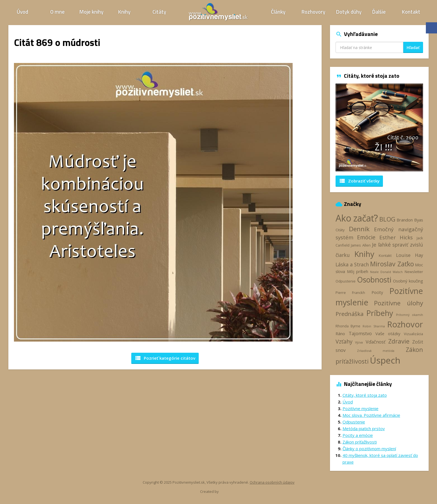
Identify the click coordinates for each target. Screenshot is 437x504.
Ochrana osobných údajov (272, 482)
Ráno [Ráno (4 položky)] (340, 333)
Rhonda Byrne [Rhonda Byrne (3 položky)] (348, 326)
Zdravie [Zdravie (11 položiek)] (399, 341)
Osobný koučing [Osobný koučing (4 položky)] (408, 281)
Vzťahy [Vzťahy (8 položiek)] (344, 341)
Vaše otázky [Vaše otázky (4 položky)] (388, 333)
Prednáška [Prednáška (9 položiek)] (349, 314)
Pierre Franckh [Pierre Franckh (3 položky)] (350, 293)
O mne (57, 12)
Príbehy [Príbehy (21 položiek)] (380, 313)
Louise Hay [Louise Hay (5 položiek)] (410, 255)
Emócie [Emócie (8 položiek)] (366, 237)
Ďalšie (379, 12)
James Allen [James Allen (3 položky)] (361, 245)
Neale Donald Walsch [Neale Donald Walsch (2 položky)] (386, 272)
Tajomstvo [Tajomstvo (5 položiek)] (360, 333)
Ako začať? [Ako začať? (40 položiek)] (357, 218)
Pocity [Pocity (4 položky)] (377, 292)
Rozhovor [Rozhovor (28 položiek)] (405, 324)
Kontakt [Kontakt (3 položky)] (385, 255)
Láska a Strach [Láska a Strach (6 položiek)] (352, 264)
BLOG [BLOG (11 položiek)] (387, 219)
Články (278, 12)
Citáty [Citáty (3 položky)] (340, 230)
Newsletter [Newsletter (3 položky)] (414, 272)
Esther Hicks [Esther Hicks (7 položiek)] (396, 237)
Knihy (124, 12)
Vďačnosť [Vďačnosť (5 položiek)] (376, 342)
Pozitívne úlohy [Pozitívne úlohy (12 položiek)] (399, 303)
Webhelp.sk (229, 492)
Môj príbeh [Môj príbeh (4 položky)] (358, 271)
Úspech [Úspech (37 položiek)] (385, 360)
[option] (379, 127)
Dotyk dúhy (349, 12)
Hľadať (413, 48)
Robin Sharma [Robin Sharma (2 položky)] (374, 326)
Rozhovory (313, 12)
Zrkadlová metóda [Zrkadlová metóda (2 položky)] (376, 351)
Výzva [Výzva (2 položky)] (359, 342)
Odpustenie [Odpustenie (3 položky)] (346, 281)
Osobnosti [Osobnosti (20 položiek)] (374, 280)
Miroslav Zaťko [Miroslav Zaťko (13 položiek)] (392, 264)
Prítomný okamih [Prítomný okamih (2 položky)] (410, 315)
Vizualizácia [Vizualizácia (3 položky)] (413, 334)
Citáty (159, 12)
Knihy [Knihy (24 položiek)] (364, 254)
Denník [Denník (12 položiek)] (359, 229)
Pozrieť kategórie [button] (165, 358)
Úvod (22, 12)
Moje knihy (91, 12)
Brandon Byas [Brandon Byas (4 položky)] (410, 220)
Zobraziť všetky (359, 181)
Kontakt (411, 12)
